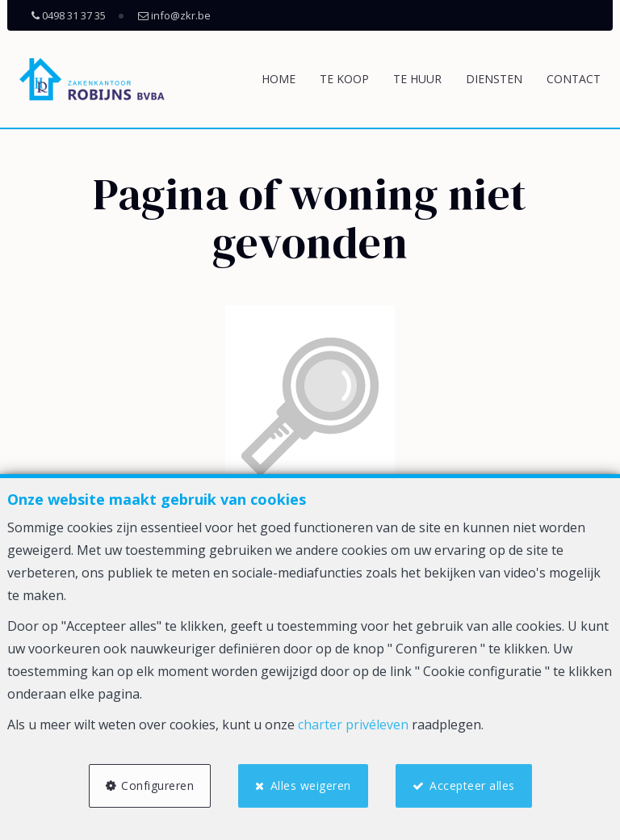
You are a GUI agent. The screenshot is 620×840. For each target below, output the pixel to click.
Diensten (494, 79)
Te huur (417, 79)
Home (279, 79)
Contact (574, 79)
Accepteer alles (472, 785)
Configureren (157, 785)
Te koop (344, 79)
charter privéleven (353, 724)
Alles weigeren (311, 785)
